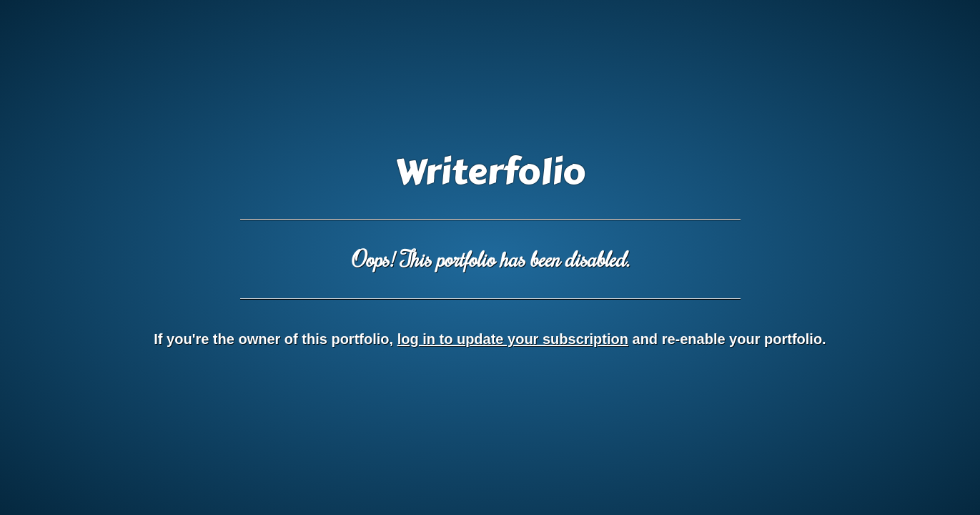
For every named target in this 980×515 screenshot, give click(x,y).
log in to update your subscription (513, 339)
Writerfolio (490, 172)
